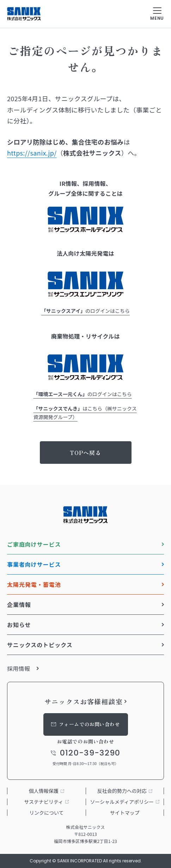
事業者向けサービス (34, 564)
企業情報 (19, 605)
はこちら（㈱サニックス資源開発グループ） (85, 413)
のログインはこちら (85, 311)
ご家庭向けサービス (34, 544)
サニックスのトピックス (40, 645)
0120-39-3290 (90, 753)
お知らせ (19, 625)
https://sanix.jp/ (32, 153)
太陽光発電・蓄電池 (34, 584)
